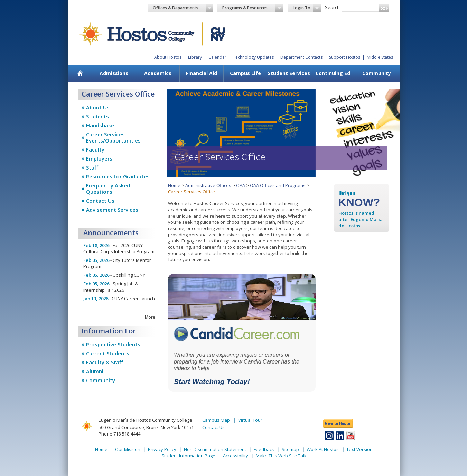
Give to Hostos (338, 423)
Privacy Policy (162, 449)
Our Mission (128, 449)
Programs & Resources (253, 8)
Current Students (108, 353)
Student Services (289, 73)
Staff (92, 167)
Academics (158, 73)
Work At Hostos (323, 449)
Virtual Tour (250, 420)
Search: (333, 7)
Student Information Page (188, 456)
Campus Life (245, 73)
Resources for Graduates (118, 176)
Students (97, 116)
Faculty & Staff (105, 362)
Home (174, 185)
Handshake (100, 125)
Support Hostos (345, 57)
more (150, 317)
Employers (99, 158)
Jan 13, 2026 (96, 299)
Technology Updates (253, 57)
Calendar (217, 57)
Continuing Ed (333, 73)
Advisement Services (112, 210)
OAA (241, 185)
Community (377, 73)
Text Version (359, 449)
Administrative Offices (208, 185)
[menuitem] (80, 73)
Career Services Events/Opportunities (113, 137)
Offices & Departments (183, 8)
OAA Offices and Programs (278, 185)
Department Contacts (301, 57)
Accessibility (236, 456)
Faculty (95, 149)
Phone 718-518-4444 (119, 434)
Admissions (114, 73)
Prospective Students (113, 344)
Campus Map (216, 420)
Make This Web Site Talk (281, 456)
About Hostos (168, 57)
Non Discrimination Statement (215, 449)
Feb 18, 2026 (96, 245)
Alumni (95, 371)
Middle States (380, 57)
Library (195, 57)
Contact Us (100, 201)
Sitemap (290, 449)
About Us (98, 107)
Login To (307, 8)
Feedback (264, 449)
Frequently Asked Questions (108, 189)
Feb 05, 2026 (96, 260)
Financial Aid (202, 73)
